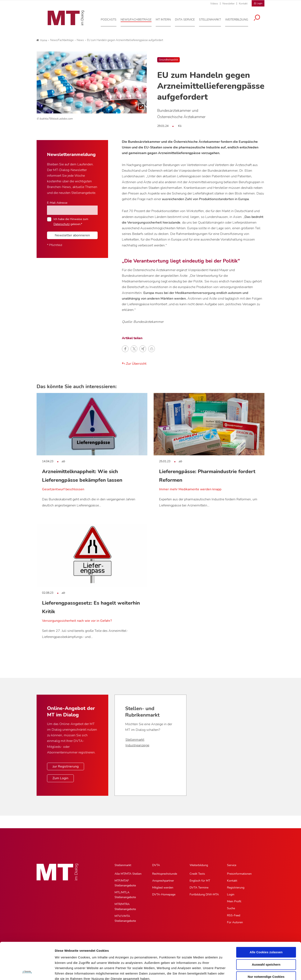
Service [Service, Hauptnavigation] (232, 865)
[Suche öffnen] (260, 17)
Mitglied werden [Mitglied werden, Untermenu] (163, 888)
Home (42, 40)
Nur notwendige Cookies (266, 942)
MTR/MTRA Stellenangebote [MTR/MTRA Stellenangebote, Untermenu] (125, 907)
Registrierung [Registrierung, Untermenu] (236, 888)
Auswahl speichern (266, 930)
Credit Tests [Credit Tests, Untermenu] (197, 874)
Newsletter (228, 4)
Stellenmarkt (135, 740)
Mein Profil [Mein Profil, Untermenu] (234, 901)
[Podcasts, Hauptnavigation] (112, 19)
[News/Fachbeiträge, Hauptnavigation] (139, 19)
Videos (214, 4)
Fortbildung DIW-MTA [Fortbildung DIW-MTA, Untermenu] (204, 894)
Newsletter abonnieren (72, 235)
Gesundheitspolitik (168, 60)
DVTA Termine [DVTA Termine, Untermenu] (199, 888)
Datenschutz (65, 955)
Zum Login (60, 778)
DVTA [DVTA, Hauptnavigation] (156, 865)
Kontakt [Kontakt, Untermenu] (232, 881)
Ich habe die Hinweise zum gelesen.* (71, 221)
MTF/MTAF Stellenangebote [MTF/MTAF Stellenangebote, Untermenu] (125, 883)
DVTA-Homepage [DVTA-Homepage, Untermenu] (164, 894)
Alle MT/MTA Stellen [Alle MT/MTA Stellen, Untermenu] (128, 874)
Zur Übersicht (134, 364)
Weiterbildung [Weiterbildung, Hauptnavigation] (199, 865)
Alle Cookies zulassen (266, 918)
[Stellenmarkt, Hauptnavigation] (213, 19)
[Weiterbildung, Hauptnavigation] (240, 19)
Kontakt (243, 4)
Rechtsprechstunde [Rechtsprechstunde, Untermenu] (165, 874)
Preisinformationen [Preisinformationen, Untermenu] (239, 874)
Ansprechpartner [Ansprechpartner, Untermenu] (163, 881)
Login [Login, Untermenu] (231, 894)
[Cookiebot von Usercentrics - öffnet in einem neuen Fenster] (27, 972)
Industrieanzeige (137, 745)
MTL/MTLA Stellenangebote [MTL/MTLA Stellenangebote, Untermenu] (125, 895)
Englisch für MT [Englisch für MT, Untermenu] (200, 881)
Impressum (86, 955)
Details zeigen (222, 972)
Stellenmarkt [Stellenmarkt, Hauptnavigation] (123, 865)
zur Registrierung (66, 766)
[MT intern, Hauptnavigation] (166, 19)
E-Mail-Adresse (57, 203)
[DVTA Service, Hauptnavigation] (188, 19)
